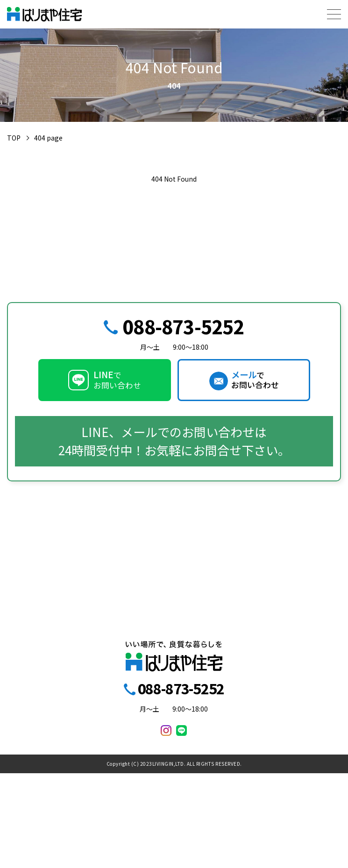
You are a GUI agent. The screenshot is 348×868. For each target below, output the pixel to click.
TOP (14, 138)
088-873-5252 (183, 326)
